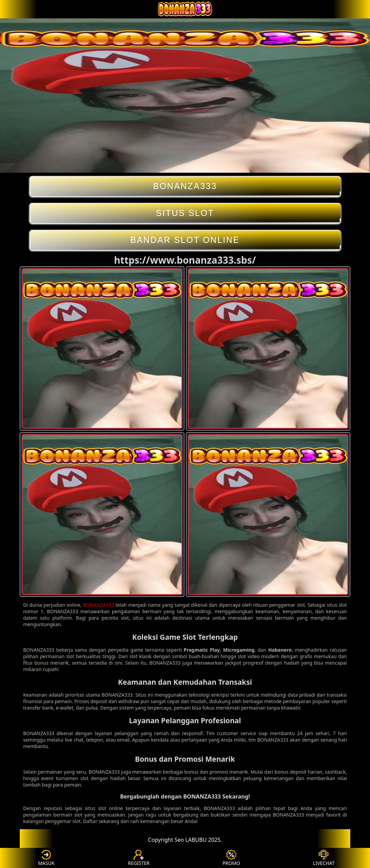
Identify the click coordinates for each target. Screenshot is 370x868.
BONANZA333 (185, 186)
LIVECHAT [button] (324, 858)
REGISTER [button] (139, 858)
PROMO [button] (231, 858)
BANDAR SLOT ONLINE (185, 240)
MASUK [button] (46, 858)
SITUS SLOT (185, 213)
